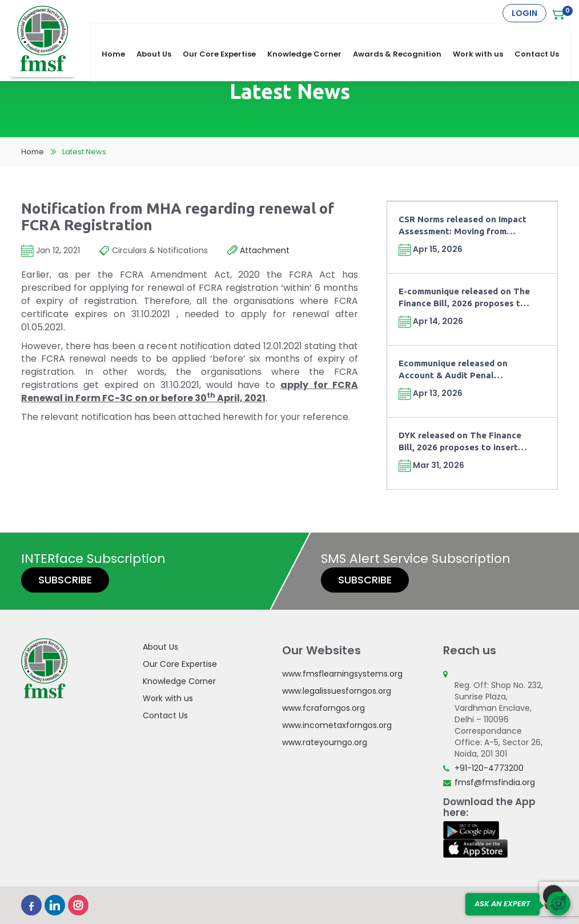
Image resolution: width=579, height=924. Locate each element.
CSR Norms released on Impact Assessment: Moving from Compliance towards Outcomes (464, 226)
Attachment (258, 251)
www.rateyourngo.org (325, 742)
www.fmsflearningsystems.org (342, 674)
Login (524, 13)
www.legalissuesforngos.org (337, 691)
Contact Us (542, 35)
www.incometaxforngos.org (337, 725)
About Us (160, 35)
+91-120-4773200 (489, 768)
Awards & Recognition (403, 35)
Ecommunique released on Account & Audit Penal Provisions (453, 370)
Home (119, 35)
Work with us (484, 35)
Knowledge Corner (310, 35)
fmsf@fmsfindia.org (495, 782)
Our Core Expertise (225, 35)
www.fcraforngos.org (323, 708)
